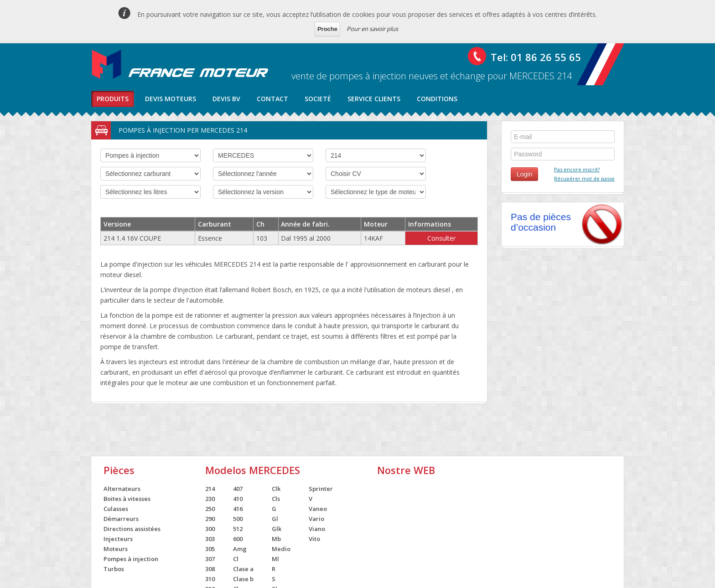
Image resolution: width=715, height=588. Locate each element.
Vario (316, 519)
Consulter (441, 238)
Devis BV (226, 99)
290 (210, 519)
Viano (317, 529)
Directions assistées (132, 529)
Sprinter (321, 489)
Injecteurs (118, 539)
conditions (437, 99)
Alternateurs (122, 489)
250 (210, 509)
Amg (240, 549)
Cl (236, 559)
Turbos (114, 569)
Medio (281, 549)
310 (210, 579)
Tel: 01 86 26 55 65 (536, 57)
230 (210, 499)
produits (113, 99)
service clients (374, 99)
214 (210, 489)
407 (238, 489)
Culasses (116, 509)
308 (210, 569)
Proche (327, 29)
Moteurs (116, 549)
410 (238, 499)
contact (272, 99)
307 (210, 559)
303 (210, 539)
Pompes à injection (131, 559)
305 (210, 549)
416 (238, 509)
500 (238, 519)
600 (238, 539)
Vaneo (318, 509)
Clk (276, 489)
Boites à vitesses (127, 499)
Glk (277, 529)
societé (318, 99)
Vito (314, 539)
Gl (275, 519)
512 (238, 529)
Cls (276, 499)
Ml (275, 559)
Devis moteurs (171, 99)
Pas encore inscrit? (577, 169)
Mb (276, 539)
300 (210, 529)
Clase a (243, 569)
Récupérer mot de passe (584, 178)
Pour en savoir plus (372, 29)
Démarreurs (121, 519)
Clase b (243, 579)
